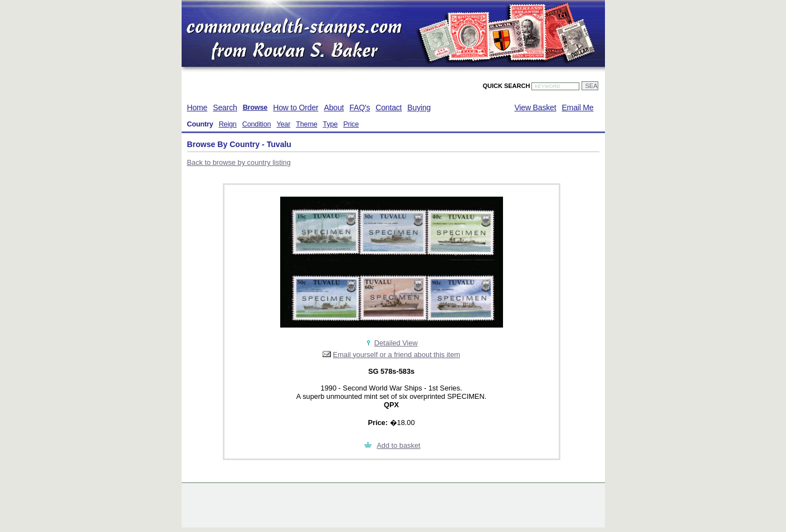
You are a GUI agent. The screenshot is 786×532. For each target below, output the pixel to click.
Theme (306, 124)
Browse (255, 108)
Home (197, 108)
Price (351, 124)
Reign (228, 124)
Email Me (577, 108)
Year (283, 124)
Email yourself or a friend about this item (397, 355)
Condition (257, 124)
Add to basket (398, 445)
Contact (389, 108)
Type (331, 124)
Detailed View (396, 343)
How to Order (296, 108)
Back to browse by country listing (239, 162)
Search (225, 108)
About (334, 108)
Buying (419, 108)
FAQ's (360, 108)
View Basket (535, 108)
